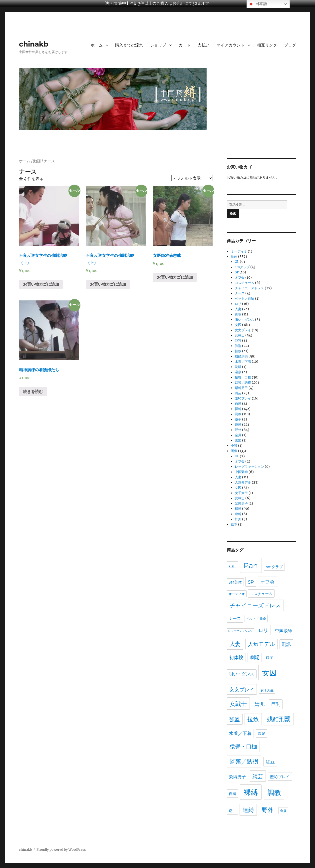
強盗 (238, 346)
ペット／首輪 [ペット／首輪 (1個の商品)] (256, 619)
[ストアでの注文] (192, 178)
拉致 (238, 351)
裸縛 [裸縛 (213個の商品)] (251, 792)
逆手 (238, 419)
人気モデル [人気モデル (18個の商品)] (262, 644)
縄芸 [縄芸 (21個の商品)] (258, 776)
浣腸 (238, 367)
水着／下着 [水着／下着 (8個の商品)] (240, 733)
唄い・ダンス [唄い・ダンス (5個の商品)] (242, 674)
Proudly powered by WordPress (61, 850)
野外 (238, 430)
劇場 (238, 314)
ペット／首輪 (245, 299)
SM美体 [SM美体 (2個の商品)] (235, 582)
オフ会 (240, 278)
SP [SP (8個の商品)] (251, 582)
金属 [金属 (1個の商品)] (283, 811)
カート (185, 45)
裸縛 (238, 409)
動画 (37, 161)
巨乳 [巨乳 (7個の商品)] (276, 704)
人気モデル (243, 482)
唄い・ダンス (245, 320)
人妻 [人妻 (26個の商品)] (235, 644)
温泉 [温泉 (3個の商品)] (262, 734)
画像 (234, 451)
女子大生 (241, 493)
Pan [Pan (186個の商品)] (251, 565)
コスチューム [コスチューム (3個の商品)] (261, 594)
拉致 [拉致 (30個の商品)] (253, 719)
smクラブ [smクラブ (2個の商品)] (274, 567)
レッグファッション (249, 467)
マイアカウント (231, 45)
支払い (204, 45)
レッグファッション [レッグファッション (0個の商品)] (240, 631)
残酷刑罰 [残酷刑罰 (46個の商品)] (279, 719)
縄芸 (238, 393)
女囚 (238, 325)
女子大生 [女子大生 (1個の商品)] (267, 690)
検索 (233, 213)
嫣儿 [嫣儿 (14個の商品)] (260, 704)
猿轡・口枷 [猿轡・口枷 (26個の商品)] (243, 747)
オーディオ (239, 251)
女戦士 (240, 335)
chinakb (34, 44)
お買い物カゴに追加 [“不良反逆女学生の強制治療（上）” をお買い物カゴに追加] (41, 284)
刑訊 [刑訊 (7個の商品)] (286, 644)
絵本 (234, 524)
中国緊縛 (241, 472)
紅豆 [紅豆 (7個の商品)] (270, 762)
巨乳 (238, 341)
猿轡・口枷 (243, 377)
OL (237, 262)
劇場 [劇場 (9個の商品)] (255, 658)
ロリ (238, 304)
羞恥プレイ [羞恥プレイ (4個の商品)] (280, 777)
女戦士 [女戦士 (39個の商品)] (238, 704)
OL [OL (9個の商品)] (232, 566)
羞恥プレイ (243, 398)
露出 (238, 440)
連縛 (238, 425)
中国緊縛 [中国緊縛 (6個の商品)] (284, 630)
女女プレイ (243, 330)
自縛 (238, 404)
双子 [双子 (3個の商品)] (270, 658)
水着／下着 (243, 362)
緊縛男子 (241, 388)
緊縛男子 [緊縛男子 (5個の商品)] (237, 777)
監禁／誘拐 (243, 383)
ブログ (290, 45)
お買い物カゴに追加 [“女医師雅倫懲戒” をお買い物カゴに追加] (175, 277)
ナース (240, 293)
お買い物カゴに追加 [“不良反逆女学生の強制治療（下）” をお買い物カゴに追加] (108, 284)
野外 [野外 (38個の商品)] (268, 810)
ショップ (158, 45)
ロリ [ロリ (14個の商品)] (263, 630)
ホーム (97, 45)
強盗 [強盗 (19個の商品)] (235, 719)
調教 (238, 414)
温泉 (238, 372)
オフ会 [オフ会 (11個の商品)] (267, 582)
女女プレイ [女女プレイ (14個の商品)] (242, 690)
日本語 (258, 4)
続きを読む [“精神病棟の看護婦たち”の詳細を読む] (33, 391)
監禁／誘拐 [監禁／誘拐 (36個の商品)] (244, 761)
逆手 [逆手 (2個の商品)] (232, 811)
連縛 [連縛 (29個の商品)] (248, 810)
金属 (238, 435)
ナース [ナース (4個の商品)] (235, 618)
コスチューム (245, 283)
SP (237, 272)
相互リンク (267, 45)
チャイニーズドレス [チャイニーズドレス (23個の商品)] (255, 605)
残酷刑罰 (241, 356)
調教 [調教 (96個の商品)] (274, 793)
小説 (234, 446)
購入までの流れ (129, 45)
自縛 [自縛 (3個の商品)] (233, 794)
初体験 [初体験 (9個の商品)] (236, 658)
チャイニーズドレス (249, 288)
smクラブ (242, 267)
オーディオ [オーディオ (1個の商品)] (237, 594)
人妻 (238, 309)
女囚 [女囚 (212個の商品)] (269, 673)
